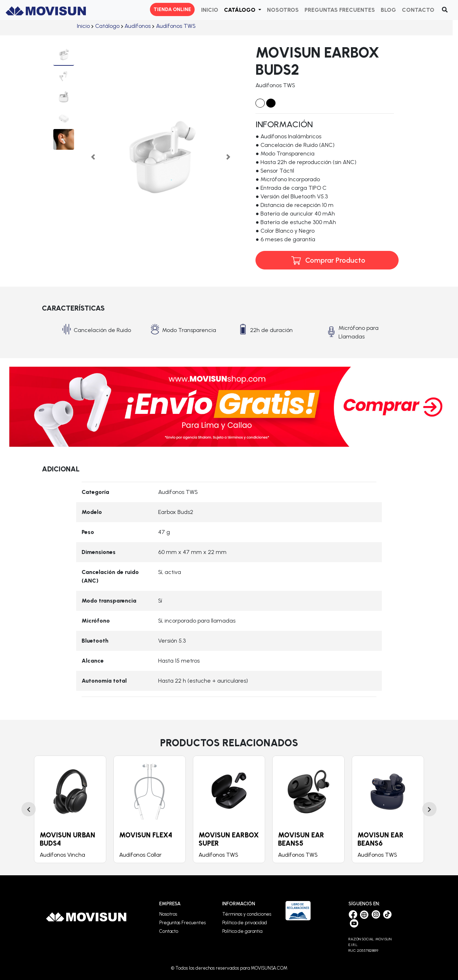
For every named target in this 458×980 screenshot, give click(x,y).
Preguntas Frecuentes (182, 923)
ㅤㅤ (83, 26)
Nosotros (168, 914)
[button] (243, 10)
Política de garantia (242, 931)
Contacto (169, 931)
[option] (70, 809)
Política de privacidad (245, 923)
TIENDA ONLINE (172, 9)
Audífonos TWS (176, 26)
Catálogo (107, 26)
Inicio (83, 26)
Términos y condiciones (247, 914)
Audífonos (138, 26)
